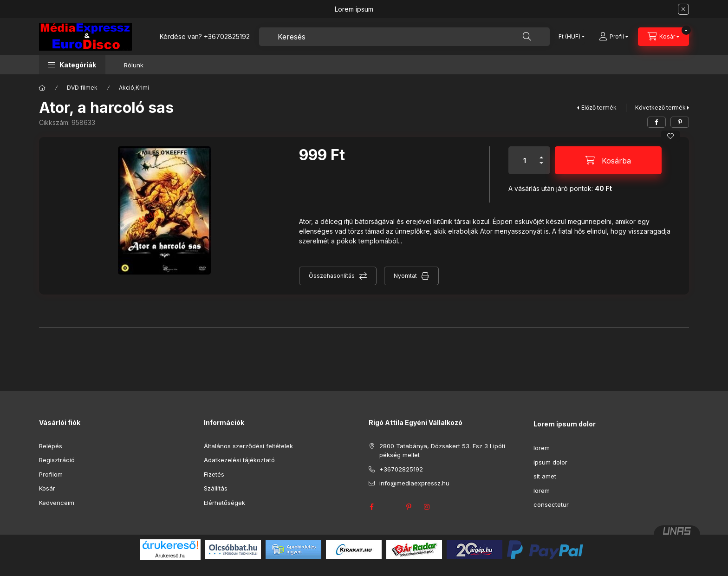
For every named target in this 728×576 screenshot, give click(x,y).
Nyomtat (405, 276)
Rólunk (134, 65)
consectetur (551, 504)
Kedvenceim (57, 503)
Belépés (51, 446)
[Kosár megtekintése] (663, 37)
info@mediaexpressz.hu (414, 483)
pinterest (409, 507)
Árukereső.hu (170, 556)
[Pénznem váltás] (569, 37)
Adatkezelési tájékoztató (239, 460)
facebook (371, 507)
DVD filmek (82, 88)
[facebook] (656, 122)
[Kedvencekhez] (670, 136)
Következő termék (660, 108)
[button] (72, 65)
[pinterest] (680, 122)
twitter (390, 507)
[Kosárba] (608, 160)
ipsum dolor (550, 462)
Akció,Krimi (134, 88)
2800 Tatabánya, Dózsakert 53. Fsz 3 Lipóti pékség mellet (442, 451)
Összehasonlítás (332, 276)
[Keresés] (527, 37)
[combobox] (404, 37)
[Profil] (614, 37)
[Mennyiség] (525, 160)
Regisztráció (57, 460)
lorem (542, 448)
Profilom (51, 474)
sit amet (545, 476)
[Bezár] (683, 9)
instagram (427, 507)
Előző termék (599, 108)
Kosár (47, 488)
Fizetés (214, 474)
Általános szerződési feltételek (248, 446)
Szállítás (216, 488)
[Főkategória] (42, 88)
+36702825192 (227, 36)
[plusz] (541, 154)
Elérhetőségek (224, 503)
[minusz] (541, 167)
